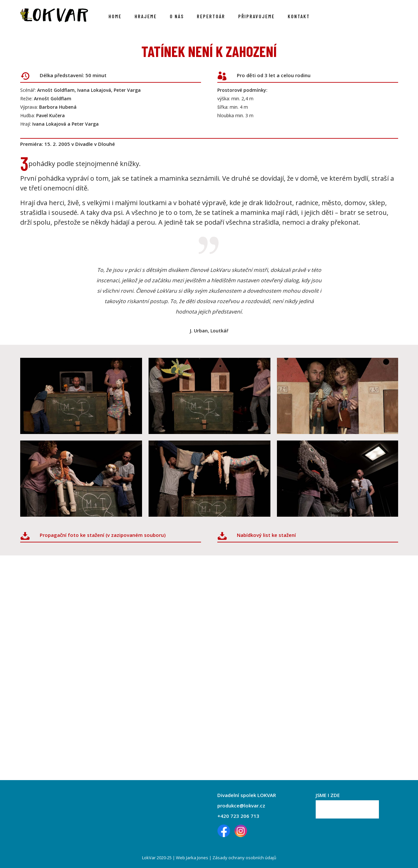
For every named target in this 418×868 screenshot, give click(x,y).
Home (115, 16)
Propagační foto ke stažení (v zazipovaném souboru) (103, 535)
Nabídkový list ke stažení (266, 535)
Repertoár (211, 16)
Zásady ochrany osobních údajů (244, 858)
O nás (177, 16)
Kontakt (299, 16)
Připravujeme (256, 16)
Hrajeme (146, 16)
